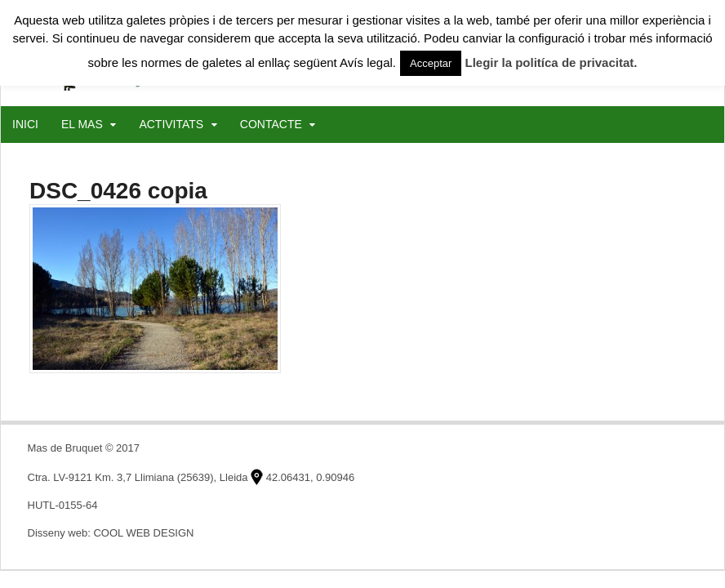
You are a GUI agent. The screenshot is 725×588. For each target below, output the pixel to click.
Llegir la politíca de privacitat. (552, 62)
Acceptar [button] (431, 63)
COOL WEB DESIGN (143, 533)
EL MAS (82, 124)
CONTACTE (271, 124)
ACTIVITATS (171, 124)
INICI (25, 124)
